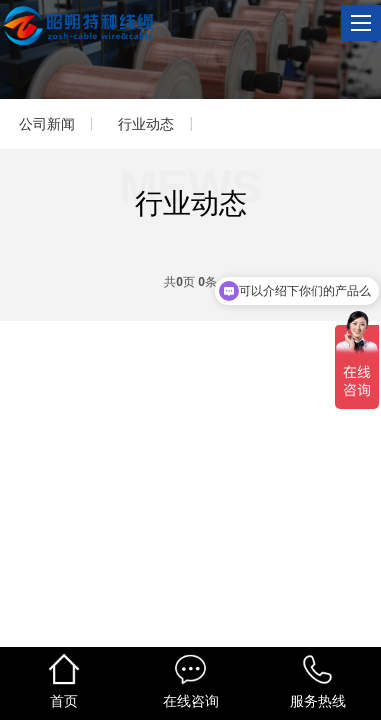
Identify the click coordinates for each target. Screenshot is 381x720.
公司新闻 (47, 124)
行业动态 (146, 124)
